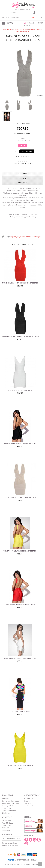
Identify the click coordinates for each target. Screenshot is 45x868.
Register (9, 17)
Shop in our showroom (10, 801)
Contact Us (28, 799)
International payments (10, 803)
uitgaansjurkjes (16, 237)
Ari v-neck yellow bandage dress (20, 765)
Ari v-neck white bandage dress (20, 390)
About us (5, 799)
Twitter (31, 840)
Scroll (40, 864)
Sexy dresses (24, 29)
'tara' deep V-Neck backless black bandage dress (20, 337)
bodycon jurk (36, 237)
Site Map (28, 803)
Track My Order (8, 823)
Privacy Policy (7, 808)
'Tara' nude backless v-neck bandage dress (20, 497)
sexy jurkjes (27, 237)
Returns (27, 801)
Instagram (35, 840)
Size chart (23, 145)
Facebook (27, 840)
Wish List (5, 828)
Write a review (27, 164)
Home (4, 29)
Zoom (40, 95)
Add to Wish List (24, 157)
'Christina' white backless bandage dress (20, 658)
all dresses (16, 29)
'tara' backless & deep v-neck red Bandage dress (20, 283)
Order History (7, 825)
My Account (16, 17)
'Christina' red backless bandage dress (20, 605)
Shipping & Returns (9, 806)
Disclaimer (6, 813)
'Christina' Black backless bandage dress (20, 444)
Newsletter (6, 830)
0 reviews (16, 164)
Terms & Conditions (9, 811)
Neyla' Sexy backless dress (20, 712)
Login (4, 17)
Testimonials (29, 806)
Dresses (10, 29)
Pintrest (39, 840)
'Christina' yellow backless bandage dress (20, 551)
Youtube (27, 843)
